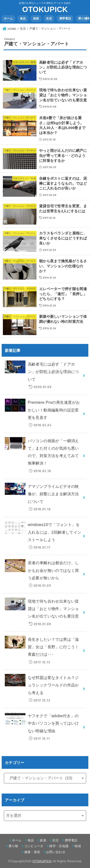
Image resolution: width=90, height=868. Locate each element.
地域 (78, 846)
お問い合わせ (56, 852)
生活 (49, 18)
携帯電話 (65, 18)
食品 (23, 18)
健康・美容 (32, 852)
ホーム (8, 18)
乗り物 (83, 18)
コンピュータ (34, 846)
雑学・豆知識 (59, 846)
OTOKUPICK (45, 9)
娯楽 (36, 18)
